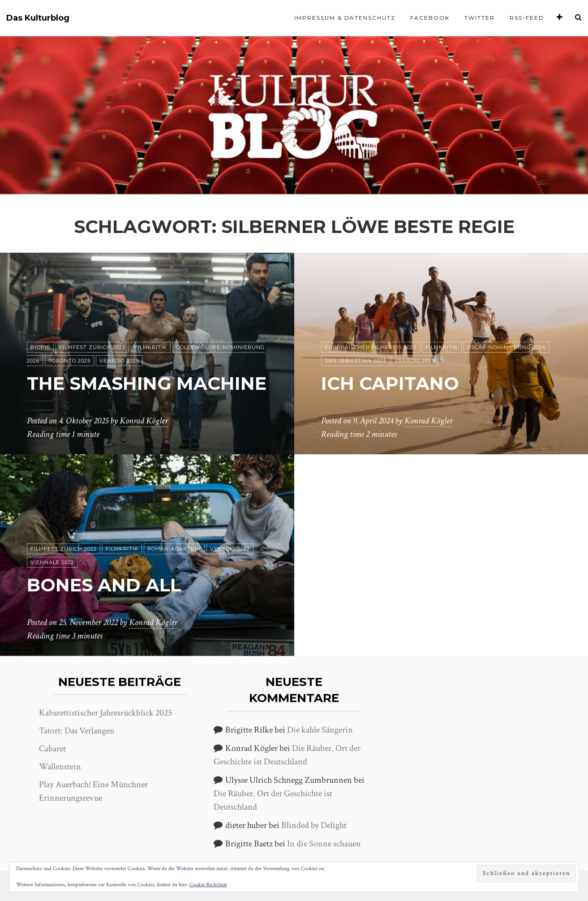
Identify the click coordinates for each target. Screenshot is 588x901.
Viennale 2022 (52, 562)
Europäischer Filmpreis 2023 (371, 347)
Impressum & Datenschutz (345, 18)
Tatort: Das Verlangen (77, 731)
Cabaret (52, 749)
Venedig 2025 (119, 361)
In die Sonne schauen (324, 844)
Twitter (480, 18)
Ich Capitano (390, 383)
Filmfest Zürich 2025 (92, 347)
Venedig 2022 (230, 549)
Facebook (430, 18)
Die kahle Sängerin (320, 730)
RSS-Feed (527, 18)
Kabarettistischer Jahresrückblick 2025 (105, 713)
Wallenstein (60, 767)
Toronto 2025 (69, 361)
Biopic (40, 347)
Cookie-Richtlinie (208, 885)
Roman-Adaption (174, 549)
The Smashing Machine (147, 383)
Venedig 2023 (415, 361)
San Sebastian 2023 (355, 361)
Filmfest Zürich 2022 (64, 549)
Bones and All (104, 585)
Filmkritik (151, 347)
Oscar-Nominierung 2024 (506, 347)
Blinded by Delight (314, 825)
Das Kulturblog (38, 18)
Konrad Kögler (144, 421)
